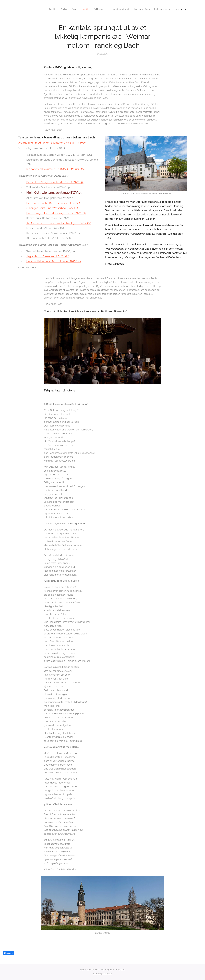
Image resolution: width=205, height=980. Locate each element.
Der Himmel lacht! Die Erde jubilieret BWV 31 (54, 203)
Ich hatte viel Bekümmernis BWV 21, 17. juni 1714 (55, 169)
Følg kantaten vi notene (60, 390)
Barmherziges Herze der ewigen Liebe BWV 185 (56, 213)
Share (9, 953)
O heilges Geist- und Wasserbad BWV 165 (52, 208)
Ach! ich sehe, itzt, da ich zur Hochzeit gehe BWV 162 (59, 223)
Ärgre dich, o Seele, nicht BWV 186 (48, 256)
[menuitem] (44, 9)
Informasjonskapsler (103, 974)
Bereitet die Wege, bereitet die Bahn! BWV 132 (55, 182)
